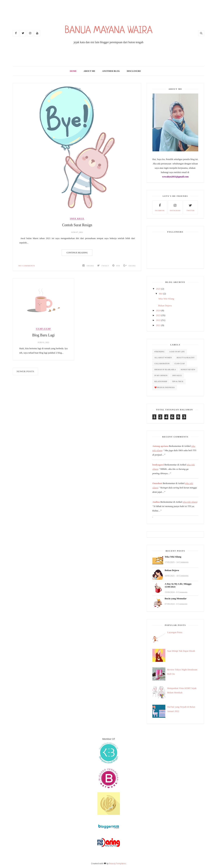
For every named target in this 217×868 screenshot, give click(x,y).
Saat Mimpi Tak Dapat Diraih (181, 651)
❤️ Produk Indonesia (165, 387)
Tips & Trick (178, 381)
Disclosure (134, 71)
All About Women (163, 358)
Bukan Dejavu (165, 306)
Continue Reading (77, 253)
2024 (158, 310)
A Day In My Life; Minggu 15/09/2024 (178, 585)
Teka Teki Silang (166, 299)
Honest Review (188, 370)
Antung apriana (160, 446)
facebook (160, 207)
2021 (158, 325)
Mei (161, 294)
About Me (89, 71)
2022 (158, 320)
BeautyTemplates (118, 863)
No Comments (27, 266)
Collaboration (162, 364)
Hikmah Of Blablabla (165, 370)
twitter (190, 207)
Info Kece (77, 218)
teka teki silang (190, 502)
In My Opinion (161, 376)
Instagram (175, 207)
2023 (158, 315)
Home (73, 71)
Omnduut (157, 483)
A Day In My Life (177, 352)
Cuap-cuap (43, 329)
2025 (158, 289)
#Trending (159, 352)
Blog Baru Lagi (43, 335)
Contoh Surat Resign (77, 225)
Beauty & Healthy (185, 358)
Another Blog (111, 71)
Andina (156, 502)
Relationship (161, 381)
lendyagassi (158, 465)
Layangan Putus (175, 632)
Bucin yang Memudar (176, 598)
